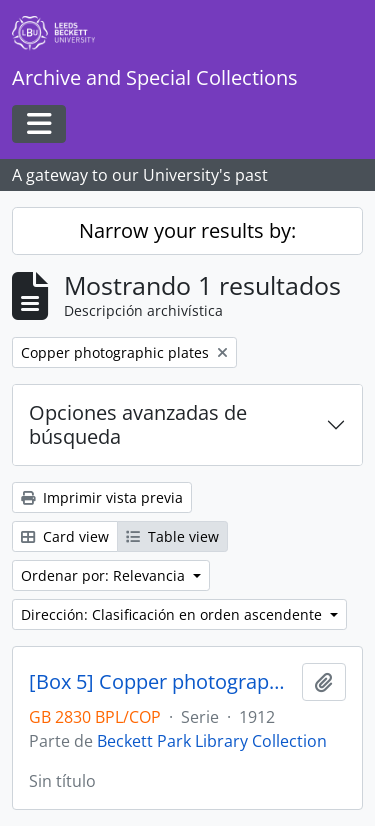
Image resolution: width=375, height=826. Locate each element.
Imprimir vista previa (102, 497)
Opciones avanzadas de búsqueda (138, 424)
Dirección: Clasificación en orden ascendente (173, 614)
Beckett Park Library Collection (212, 741)
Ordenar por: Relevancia (105, 575)
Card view (65, 536)
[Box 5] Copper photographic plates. (161, 682)
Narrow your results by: (187, 230)
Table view (172, 536)
